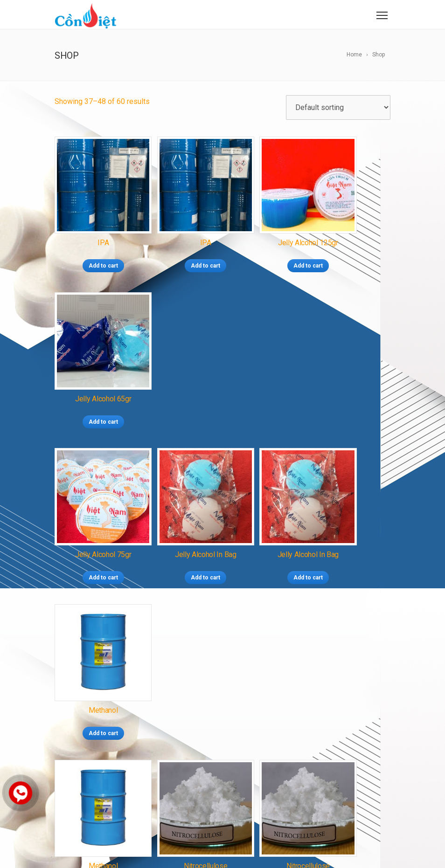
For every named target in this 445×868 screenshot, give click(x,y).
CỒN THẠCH (188, 654)
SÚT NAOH (249, 742)
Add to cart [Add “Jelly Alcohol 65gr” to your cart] (351, 248)
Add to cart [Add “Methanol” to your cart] (351, 385)
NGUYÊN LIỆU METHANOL (207, 716)
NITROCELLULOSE (201, 742)
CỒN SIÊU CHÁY (234, 654)
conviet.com (111, 788)
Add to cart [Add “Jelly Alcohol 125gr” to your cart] (265, 248)
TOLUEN (196, 754)
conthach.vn (110, 801)
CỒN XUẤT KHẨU (213, 680)
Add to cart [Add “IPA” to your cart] (94, 248)
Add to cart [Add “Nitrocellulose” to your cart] (180, 523)
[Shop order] (338, 107)
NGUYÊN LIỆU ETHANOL (236, 729)
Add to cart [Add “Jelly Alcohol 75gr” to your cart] (94, 385)
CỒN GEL (241, 667)
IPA (175, 754)
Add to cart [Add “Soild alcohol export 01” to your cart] (351, 523)
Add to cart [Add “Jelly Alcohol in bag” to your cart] (180, 385)
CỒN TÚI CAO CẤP (196, 667)
